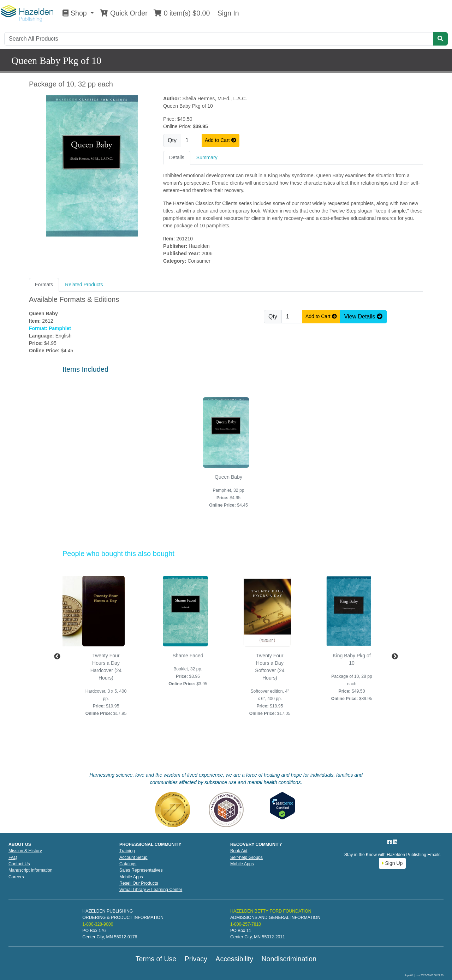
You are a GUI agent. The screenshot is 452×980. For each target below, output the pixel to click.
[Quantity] (191, 141)
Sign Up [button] (392, 863)
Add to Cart (221, 140)
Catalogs (128, 864)
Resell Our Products (139, 883)
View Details (363, 316)
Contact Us (19, 864)
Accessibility (234, 959)
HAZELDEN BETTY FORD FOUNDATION (271, 911)
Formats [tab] (44, 285)
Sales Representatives (141, 870)
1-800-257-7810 (246, 924)
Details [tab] (177, 157)
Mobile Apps (131, 877)
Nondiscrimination (289, 959)
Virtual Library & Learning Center (151, 890)
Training (127, 851)
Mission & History (25, 851)
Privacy (196, 959)
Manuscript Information (31, 870)
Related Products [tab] (84, 285)
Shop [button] (76, 13)
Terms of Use (156, 959)
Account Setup (133, 857)
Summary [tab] (207, 157)
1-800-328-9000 (98, 924)
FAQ (13, 857)
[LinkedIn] (395, 842)
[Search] (219, 39)
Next (395, 657)
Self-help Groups (246, 857)
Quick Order (124, 13)
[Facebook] (390, 842)
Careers (16, 877)
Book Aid (239, 851)
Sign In (227, 13)
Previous (57, 657)
